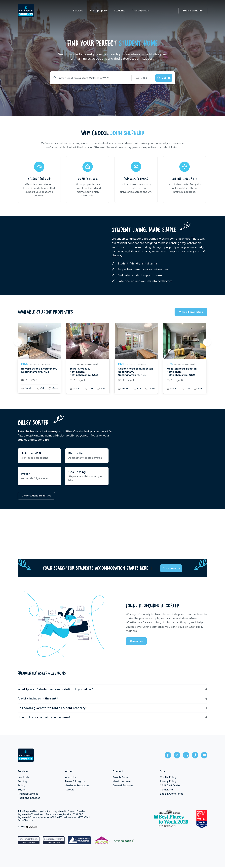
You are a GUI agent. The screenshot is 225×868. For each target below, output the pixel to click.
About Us (71, 778)
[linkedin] (182, 756)
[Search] (161, 78)
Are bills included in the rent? (38, 699)
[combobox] (88, 78)
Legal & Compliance (172, 795)
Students (120, 11)
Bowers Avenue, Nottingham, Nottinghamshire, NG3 (84, 372)
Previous (18, 343)
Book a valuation (193, 11)
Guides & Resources (77, 786)
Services (78, 11)
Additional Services (29, 798)
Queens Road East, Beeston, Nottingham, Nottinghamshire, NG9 (136, 372)
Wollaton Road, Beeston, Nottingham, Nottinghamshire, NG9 (182, 372)
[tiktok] (193, 756)
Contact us (137, 643)
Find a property (99, 11)
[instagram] (172, 756)
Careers (70, 790)
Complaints (167, 790)
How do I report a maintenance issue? (44, 718)
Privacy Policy (168, 782)
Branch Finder (121, 778)
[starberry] (32, 827)
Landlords (23, 778)
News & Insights (75, 782)
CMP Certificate (170, 786)
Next (207, 343)
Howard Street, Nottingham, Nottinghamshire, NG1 (39, 370)
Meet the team (122, 782)
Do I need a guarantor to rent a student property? (52, 709)
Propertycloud (140, 11)
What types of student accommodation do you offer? (55, 690)
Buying (22, 790)
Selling (21, 786)
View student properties (37, 496)
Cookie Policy (168, 778)
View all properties (191, 312)
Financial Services (28, 795)
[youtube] (203, 756)
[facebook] (161, 756)
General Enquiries (123, 786)
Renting (22, 782)
